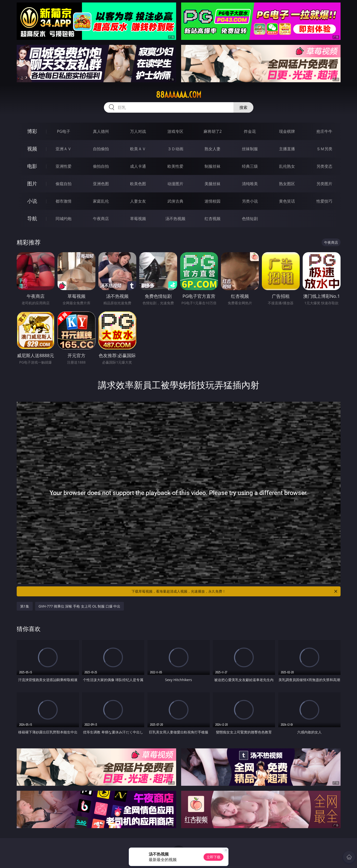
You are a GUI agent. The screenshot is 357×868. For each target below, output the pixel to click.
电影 (32, 166)
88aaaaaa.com (179, 95)
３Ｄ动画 (175, 149)
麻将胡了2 (213, 131)
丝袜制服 (250, 149)
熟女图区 (287, 184)
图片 (32, 184)
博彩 (32, 131)
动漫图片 (175, 184)
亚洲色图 (101, 184)
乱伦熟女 (287, 166)
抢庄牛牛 (324, 131)
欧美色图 (138, 184)
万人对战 (138, 131)
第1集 (25, 606)
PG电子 (64, 131)
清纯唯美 (250, 184)
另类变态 (324, 166)
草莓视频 (138, 219)
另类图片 (324, 184)
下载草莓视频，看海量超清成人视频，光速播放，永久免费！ (235, 591)
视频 (32, 149)
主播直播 (287, 149)
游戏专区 (175, 131)
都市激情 (64, 201)
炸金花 (250, 131)
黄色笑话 (287, 201)
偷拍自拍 (101, 166)
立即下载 (214, 857)
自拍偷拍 (101, 149)
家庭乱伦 (101, 201)
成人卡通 (138, 166)
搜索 (243, 107)
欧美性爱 (175, 166)
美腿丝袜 (213, 184)
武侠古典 (175, 201)
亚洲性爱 (64, 166)
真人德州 (101, 131)
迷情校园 (213, 201)
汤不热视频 (175, 219)
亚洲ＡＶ (64, 149)
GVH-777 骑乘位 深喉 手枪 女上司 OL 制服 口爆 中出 (80, 606)
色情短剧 (250, 219)
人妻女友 (138, 201)
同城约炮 (64, 219)
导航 (32, 218)
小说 (32, 201)
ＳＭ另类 (324, 149)
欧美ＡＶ (138, 149)
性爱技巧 (324, 201)
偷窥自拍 (64, 184)
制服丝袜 (213, 166)
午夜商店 (101, 219)
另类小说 (250, 201)
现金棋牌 (287, 131)
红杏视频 (213, 219)
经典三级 (250, 166)
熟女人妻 (213, 149)
